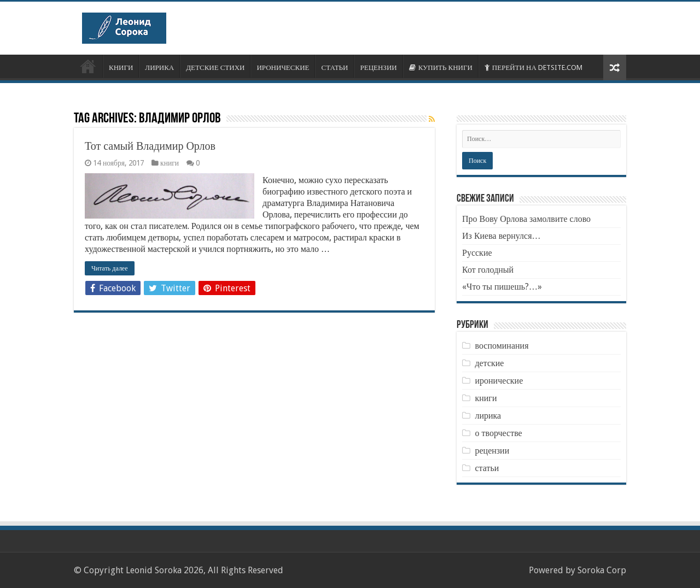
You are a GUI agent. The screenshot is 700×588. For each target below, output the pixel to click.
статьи (487, 468)
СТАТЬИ (334, 67)
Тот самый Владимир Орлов (150, 146)
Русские (477, 253)
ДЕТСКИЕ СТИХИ (215, 67)
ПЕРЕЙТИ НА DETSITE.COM (533, 67)
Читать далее (110, 268)
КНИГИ (121, 67)
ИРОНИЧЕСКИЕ (283, 67)
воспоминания (501, 346)
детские (489, 363)
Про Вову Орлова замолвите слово (526, 219)
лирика (488, 416)
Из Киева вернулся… (501, 236)
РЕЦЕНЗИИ (378, 67)
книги (170, 163)
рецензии (492, 451)
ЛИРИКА (159, 67)
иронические (499, 381)
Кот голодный (488, 270)
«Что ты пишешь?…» (502, 287)
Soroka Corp (602, 570)
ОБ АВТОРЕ (88, 66)
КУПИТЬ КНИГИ (441, 67)
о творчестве (498, 433)
